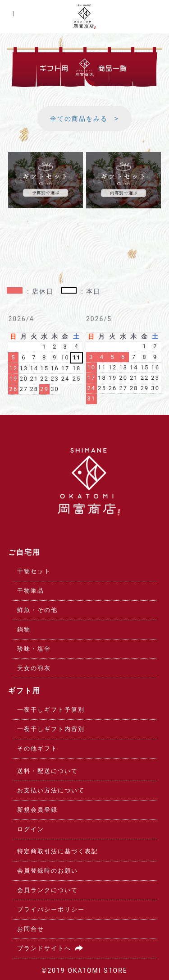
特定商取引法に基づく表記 (58, 851)
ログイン (31, 829)
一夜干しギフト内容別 (51, 729)
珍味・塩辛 (34, 649)
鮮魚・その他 (37, 610)
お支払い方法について (51, 790)
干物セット (34, 571)
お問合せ (31, 929)
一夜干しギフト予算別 (51, 710)
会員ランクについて (48, 890)
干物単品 (31, 591)
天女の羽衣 (34, 668)
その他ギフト (37, 748)
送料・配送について (48, 771)
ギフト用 (24, 691)
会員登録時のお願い (48, 871)
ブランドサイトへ (52, 948)
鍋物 (24, 629)
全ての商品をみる (79, 119)
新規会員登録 (37, 810)
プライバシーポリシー (51, 909)
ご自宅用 (24, 552)
